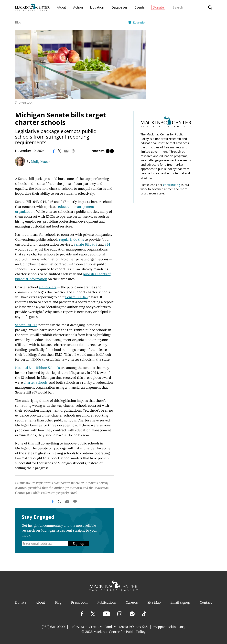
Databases (119, 7)
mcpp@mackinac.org (169, 627)
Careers (132, 602)
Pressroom (79, 602)
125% (112, 151)
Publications (107, 602)
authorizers (48, 287)
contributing (172, 185)
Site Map (154, 602)
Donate (158, 7)
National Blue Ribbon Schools (37, 368)
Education (140, 22)
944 (107, 244)
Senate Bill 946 (76, 297)
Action (78, 7)
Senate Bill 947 (26, 325)
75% (108, 151)
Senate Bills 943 (86, 244)
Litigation (97, 7)
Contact (206, 602)
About (61, 7)
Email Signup (180, 602)
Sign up (79, 543)
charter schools (36, 382)
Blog (18, 22)
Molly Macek (41, 161)
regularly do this (71, 239)
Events (140, 7)
